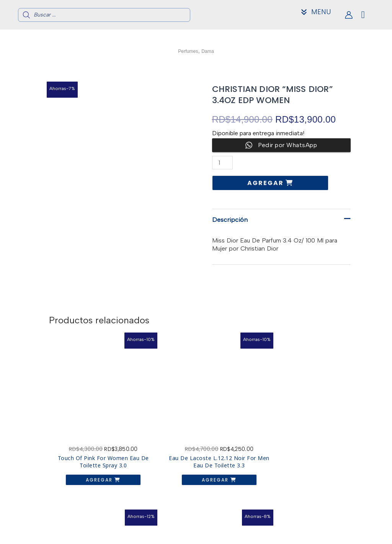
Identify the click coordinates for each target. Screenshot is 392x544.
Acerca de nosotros (330, 523)
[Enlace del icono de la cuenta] (349, 15)
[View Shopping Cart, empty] (369, 15)
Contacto (331, 529)
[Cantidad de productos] (223, 163)
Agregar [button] (81, 455)
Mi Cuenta (330, 535)
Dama (211, 51)
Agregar (266, 183)
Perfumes (186, 51)
